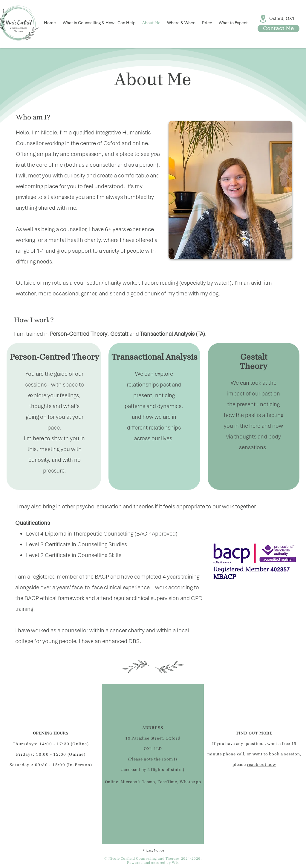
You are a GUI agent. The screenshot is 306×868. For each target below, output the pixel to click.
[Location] (263, 19)
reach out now (261, 765)
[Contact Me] (279, 29)
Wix (175, 863)
